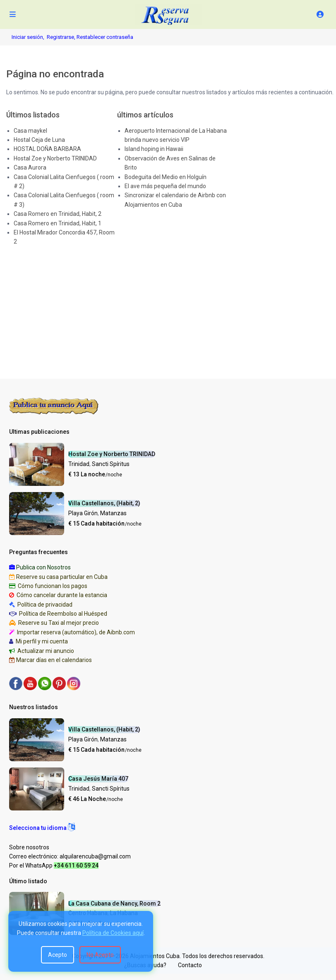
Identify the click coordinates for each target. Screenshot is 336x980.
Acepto (58, 955)
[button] (42, 828)
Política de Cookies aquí (113, 933)
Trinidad (79, 464)
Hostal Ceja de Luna (39, 140)
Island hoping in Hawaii (154, 149)
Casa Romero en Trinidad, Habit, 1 (58, 223)
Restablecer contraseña (105, 37)
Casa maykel (30, 131)
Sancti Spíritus (111, 464)
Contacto (190, 965)
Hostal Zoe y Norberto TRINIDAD (55, 158)
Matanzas (113, 513)
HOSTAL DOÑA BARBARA (47, 149)
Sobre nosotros (29, 847)
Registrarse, (62, 37)
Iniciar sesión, (28, 37)
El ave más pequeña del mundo (165, 186)
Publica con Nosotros (43, 567)
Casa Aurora (30, 167)
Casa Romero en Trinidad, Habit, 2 (58, 214)
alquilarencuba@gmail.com (95, 856)
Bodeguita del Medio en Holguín (166, 177)
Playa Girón (83, 513)
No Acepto (100, 955)
